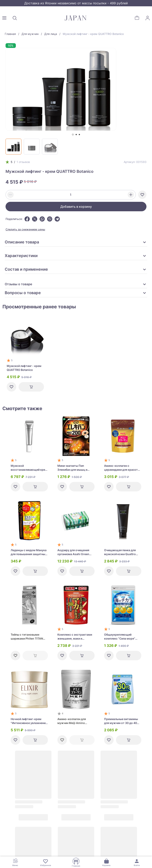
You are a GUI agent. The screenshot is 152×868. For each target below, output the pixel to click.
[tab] (73, 135)
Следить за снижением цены (25, 229)
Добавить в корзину (76, 207)
